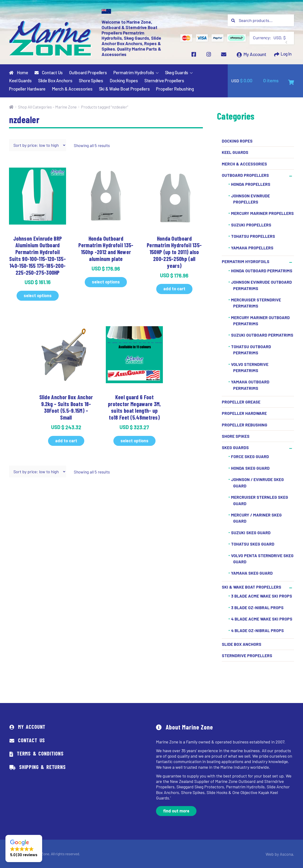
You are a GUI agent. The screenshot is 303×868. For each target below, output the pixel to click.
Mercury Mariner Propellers (262, 213)
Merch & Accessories (72, 89)
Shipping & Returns (42, 767)
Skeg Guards (177, 73)
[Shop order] (38, 145)
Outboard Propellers (88, 73)
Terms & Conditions (40, 754)
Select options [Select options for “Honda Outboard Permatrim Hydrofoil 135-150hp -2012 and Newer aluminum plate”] (106, 282)
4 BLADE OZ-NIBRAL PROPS (257, 631)
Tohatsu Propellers (253, 236)
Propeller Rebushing (175, 89)
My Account (253, 55)
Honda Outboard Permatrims (262, 271)
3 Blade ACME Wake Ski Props (262, 596)
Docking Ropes (124, 81)
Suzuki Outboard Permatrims (262, 335)
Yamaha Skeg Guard (252, 573)
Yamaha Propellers (252, 248)
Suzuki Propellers (251, 225)
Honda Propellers (251, 184)
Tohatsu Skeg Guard (253, 544)
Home (19, 73)
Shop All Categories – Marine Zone (47, 107)
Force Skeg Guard (250, 457)
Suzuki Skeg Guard (251, 533)
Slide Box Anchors (55, 81)
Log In (285, 55)
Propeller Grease (241, 402)
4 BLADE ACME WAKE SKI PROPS (262, 619)
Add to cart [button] (174, 289)
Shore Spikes (91, 81)
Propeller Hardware (27, 89)
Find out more (176, 811)
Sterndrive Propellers (164, 81)
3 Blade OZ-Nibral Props (257, 608)
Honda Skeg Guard (250, 468)
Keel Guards (20, 81)
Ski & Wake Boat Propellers (124, 89)
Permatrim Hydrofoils (134, 73)
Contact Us (49, 73)
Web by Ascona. (282, 854)
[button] (24, 848)
